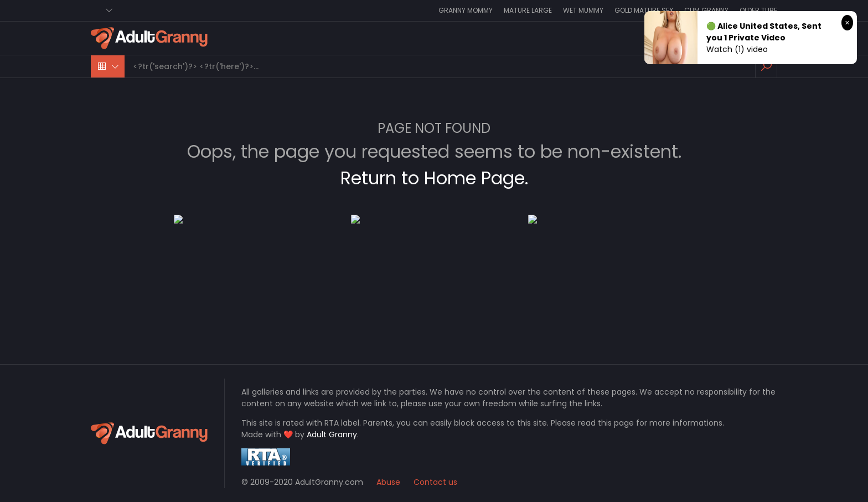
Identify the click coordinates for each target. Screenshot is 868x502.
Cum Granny (706, 10)
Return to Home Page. (434, 178)
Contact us (435, 482)
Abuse (388, 482)
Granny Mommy (466, 10)
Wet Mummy (583, 10)
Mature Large (528, 10)
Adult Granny (332, 434)
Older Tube (758, 10)
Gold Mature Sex (644, 10)
